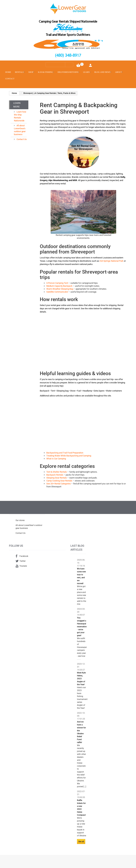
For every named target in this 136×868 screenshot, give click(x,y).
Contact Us (21, 139)
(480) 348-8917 (68, 56)
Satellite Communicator (57, 292)
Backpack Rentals (55, 475)
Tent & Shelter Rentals (57, 472)
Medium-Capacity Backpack (59, 286)
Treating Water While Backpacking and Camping (69, 456)
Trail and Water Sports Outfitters (68, 35)
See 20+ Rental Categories (59, 484)
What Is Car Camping (56, 459)
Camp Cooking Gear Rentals (59, 481)
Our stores (20, 520)
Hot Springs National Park (112, 261)
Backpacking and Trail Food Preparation (65, 453)
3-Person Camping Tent (57, 283)
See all (81, 842)
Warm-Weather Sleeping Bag (60, 289)
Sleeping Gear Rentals (57, 478)
